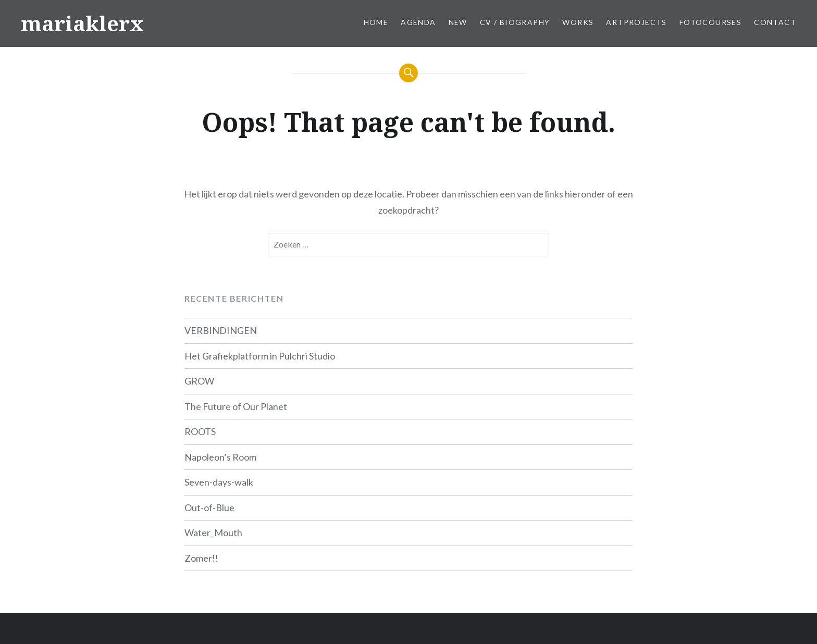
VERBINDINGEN (221, 330)
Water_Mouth (213, 532)
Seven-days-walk (219, 482)
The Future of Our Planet (236, 406)
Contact (775, 22)
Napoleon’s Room (220, 457)
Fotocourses (710, 22)
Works (578, 22)
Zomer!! (201, 558)
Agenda (418, 22)
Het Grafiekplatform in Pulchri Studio (260, 356)
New (458, 22)
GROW (199, 381)
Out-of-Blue (209, 507)
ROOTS (200, 431)
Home (376, 22)
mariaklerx (82, 23)
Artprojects (636, 22)
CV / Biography (515, 22)
